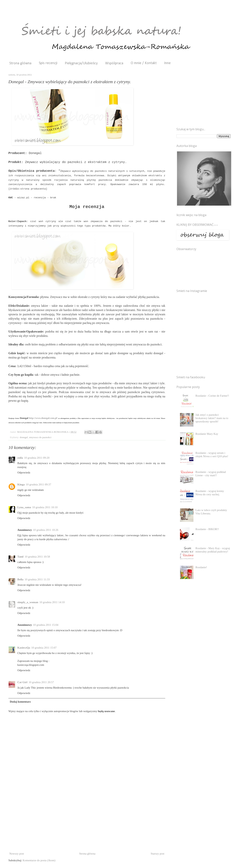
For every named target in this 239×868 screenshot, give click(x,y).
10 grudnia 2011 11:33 (37, 579)
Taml (20, 557)
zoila (20, 458)
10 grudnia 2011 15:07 (44, 648)
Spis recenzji (48, 63)
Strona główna (20, 63)
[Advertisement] (87, 823)
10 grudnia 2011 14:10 (52, 602)
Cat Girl (22, 682)
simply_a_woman (28, 602)
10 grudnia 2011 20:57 (41, 682)
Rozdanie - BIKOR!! (207, 529)
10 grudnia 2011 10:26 (46, 530)
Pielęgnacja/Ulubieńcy (81, 63)
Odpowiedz (24, 473)
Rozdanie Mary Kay (207, 434)
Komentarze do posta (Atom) (39, 860)
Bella (20, 579)
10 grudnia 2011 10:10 (45, 507)
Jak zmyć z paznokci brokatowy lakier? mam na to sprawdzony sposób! (212, 418)
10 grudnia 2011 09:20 (37, 458)
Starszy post (157, 854)
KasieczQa (24, 648)
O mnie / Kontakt (144, 63)
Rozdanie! (201, 567)
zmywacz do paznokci (40, 437)
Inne (167, 63)
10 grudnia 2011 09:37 (38, 484)
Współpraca (114, 63)
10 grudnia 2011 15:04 (46, 625)
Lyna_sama (24, 507)
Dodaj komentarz (20, 702)
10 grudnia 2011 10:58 (37, 557)
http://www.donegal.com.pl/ (43, 418)
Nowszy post (17, 854)
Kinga (21, 484)
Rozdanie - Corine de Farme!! (212, 396)
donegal (24, 437)
